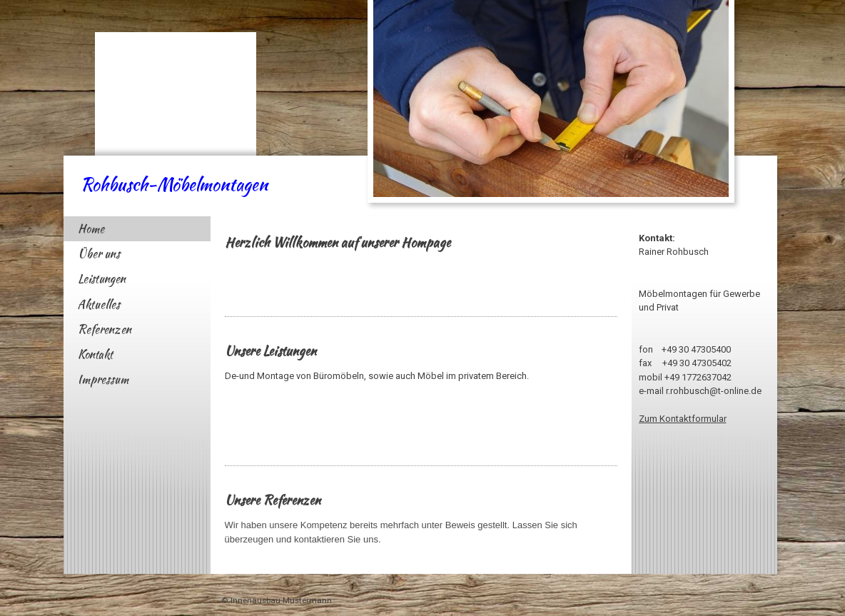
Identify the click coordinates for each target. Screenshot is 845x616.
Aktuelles (99, 304)
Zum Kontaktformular (683, 419)
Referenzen (105, 329)
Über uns (99, 254)
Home (91, 229)
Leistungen (102, 279)
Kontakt (95, 354)
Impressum (103, 379)
